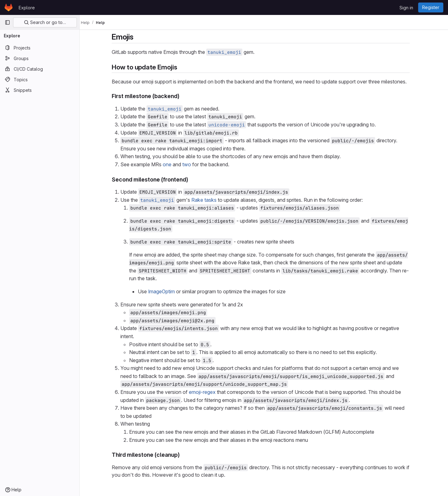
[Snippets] (40, 90)
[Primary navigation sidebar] (7, 22)
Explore (27, 8)
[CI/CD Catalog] (40, 69)
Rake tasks (207, 200)
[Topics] (40, 79)
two (190, 164)
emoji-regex (205, 392)
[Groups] (40, 58)
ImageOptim (165, 291)
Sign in (406, 8)
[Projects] (40, 48)
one (170, 164)
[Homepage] (9, 7)
